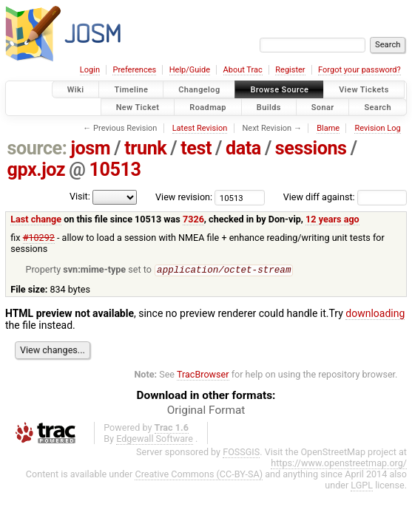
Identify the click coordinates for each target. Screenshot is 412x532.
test (196, 148)
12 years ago (332, 219)
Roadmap (208, 107)
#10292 (39, 238)
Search (378, 107)
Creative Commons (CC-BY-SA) (199, 475)
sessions (311, 148)
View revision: (184, 197)
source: (37, 148)
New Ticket (138, 107)
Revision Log (377, 128)
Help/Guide (190, 70)
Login (90, 70)
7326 (193, 219)
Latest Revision (200, 128)
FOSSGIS (241, 453)
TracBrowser (203, 375)
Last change (36, 219)
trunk (145, 148)
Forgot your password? (359, 70)
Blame (328, 128)
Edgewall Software (155, 439)
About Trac (243, 70)
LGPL (362, 486)
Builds (269, 107)
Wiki (76, 90)
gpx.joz (37, 170)
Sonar (323, 107)
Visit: (80, 196)
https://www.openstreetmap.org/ (339, 464)
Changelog (199, 90)
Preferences (134, 70)
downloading (375, 314)
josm (90, 148)
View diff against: (345, 197)
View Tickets (364, 90)
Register (290, 70)
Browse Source (279, 90)
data (243, 148)
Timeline (131, 90)
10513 (115, 170)
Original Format (206, 411)
